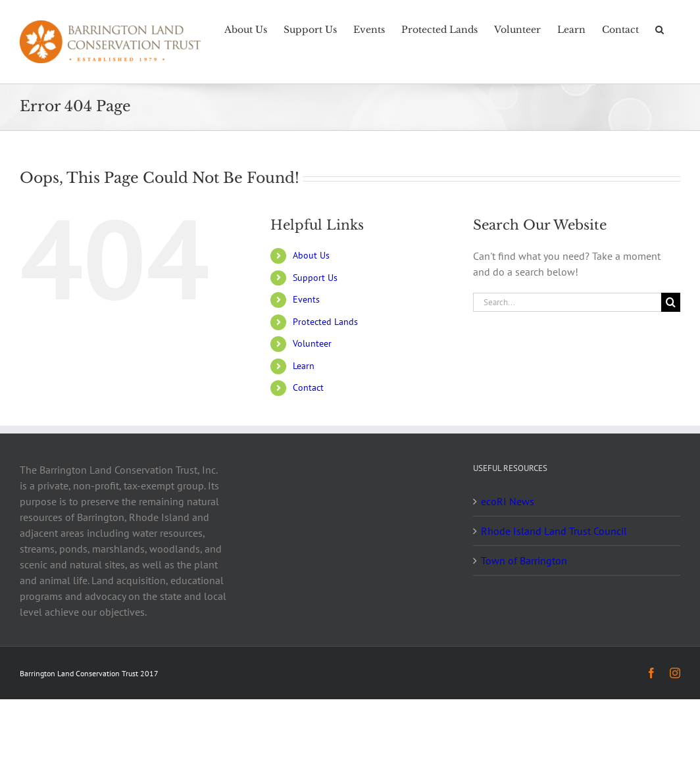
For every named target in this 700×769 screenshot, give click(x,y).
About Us (311, 255)
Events (306, 299)
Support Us (315, 278)
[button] (660, 28)
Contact (308, 387)
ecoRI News (508, 501)
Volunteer (312, 343)
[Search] (671, 302)
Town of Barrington (524, 560)
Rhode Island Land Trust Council (554, 531)
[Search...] (567, 302)
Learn (304, 366)
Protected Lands (325, 322)
